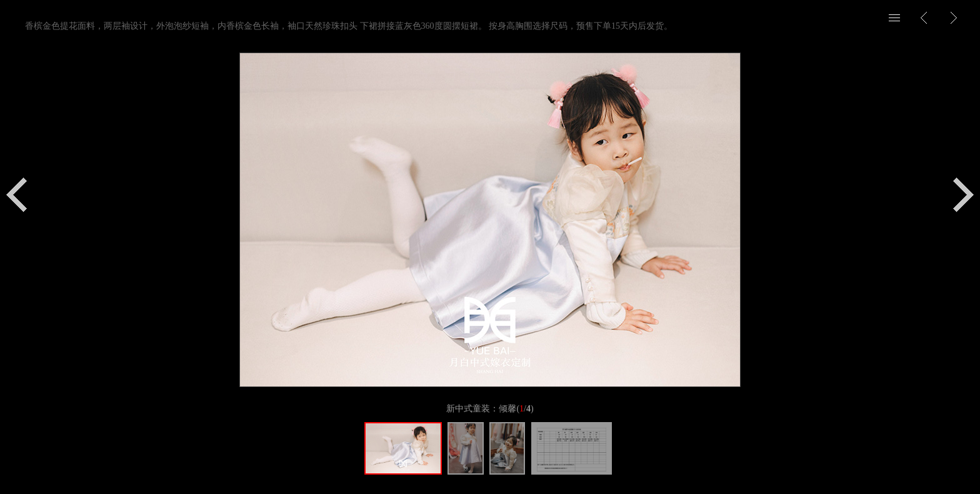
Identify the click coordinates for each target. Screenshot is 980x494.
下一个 (963, 195)
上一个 (17, 195)
